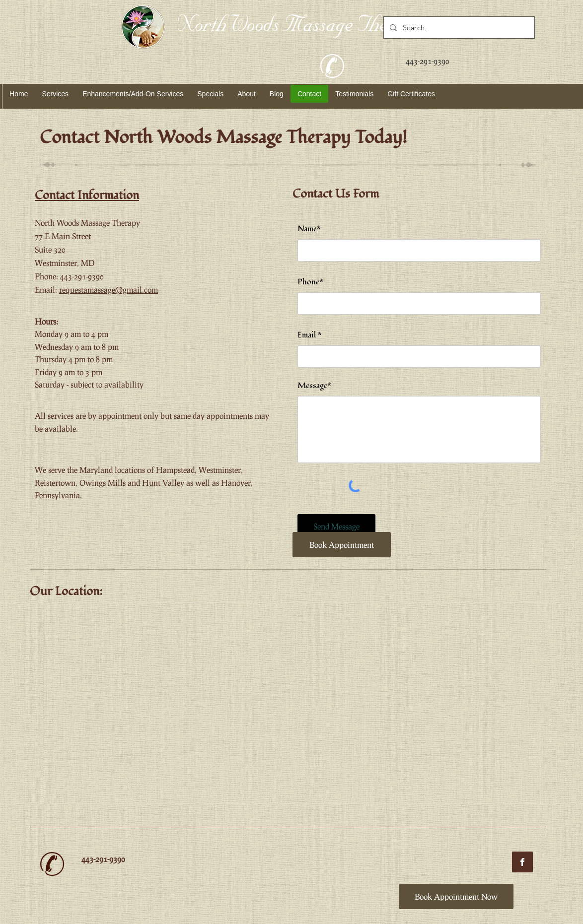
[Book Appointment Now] (456, 896)
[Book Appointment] (342, 545)
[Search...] (458, 28)
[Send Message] (336, 527)
